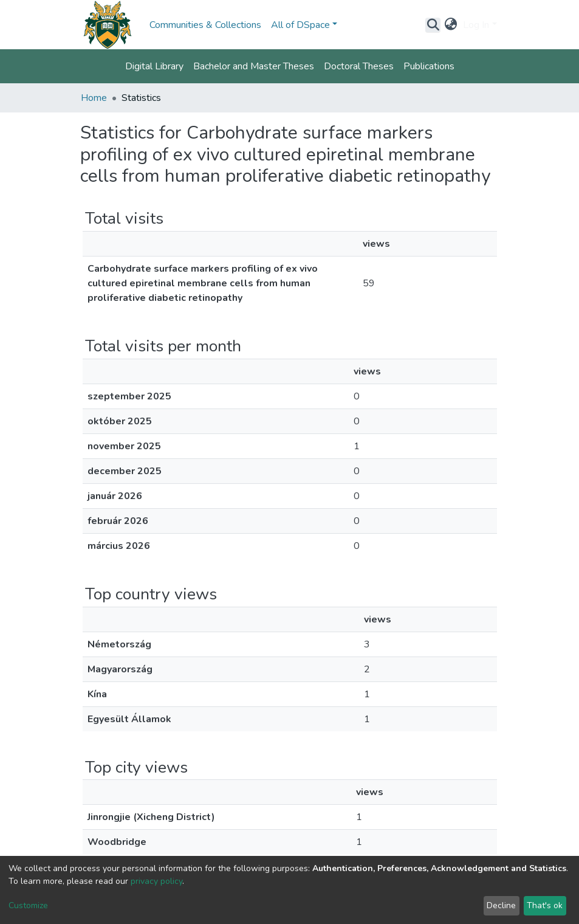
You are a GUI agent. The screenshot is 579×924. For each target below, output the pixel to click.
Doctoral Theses (359, 66)
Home (94, 98)
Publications (429, 66)
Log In (476, 25)
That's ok (545, 905)
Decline (501, 905)
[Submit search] (433, 25)
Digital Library (154, 66)
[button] (451, 25)
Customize (28, 905)
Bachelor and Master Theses (254, 66)
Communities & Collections (205, 25)
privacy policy (156, 881)
